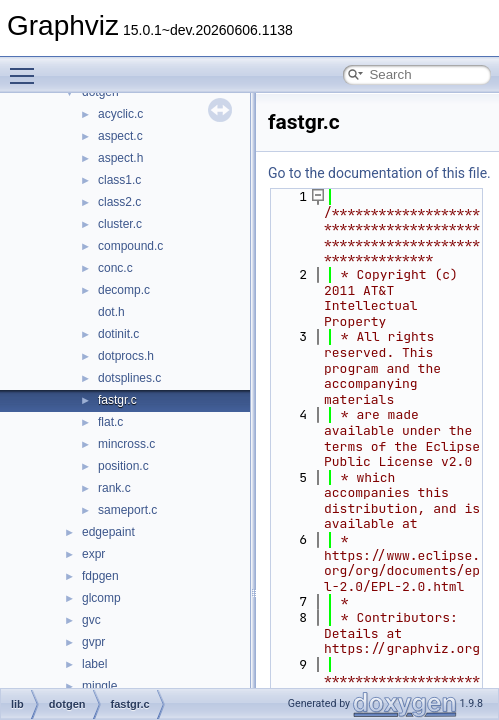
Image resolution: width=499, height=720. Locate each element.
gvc (91, 620)
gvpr (93, 642)
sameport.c (127, 510)
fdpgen (100, 576)
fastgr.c (117, 400)
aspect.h (120, 158)
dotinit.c (118, 334)
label (94, 664)
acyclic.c (120, 114)
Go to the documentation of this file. (379, 173)
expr (93, 554)
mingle (99, 686)
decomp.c (124, 290)
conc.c (115, 268)
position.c (123, 466)
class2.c (119, 202)
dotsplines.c (129, 378)
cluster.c (120, 224)
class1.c (119, 180)
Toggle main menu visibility (27, 67)
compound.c (130, 246)
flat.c (110, 422)
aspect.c (120, 136)
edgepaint (108, 532)
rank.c (114, 488)
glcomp (101, 598)
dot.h (111, 312)
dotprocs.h (126, 356)
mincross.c (126, 444)
